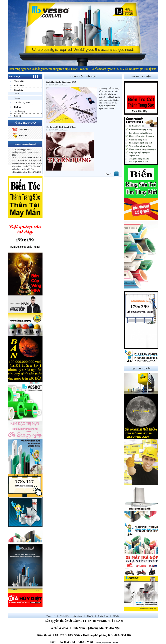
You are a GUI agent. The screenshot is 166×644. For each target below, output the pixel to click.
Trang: (108, 174)
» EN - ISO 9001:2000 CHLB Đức (26, 158)
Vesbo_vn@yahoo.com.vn (107, 642)
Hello (17, 94)
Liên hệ (18, 116)
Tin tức (90, 616)
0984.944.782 (25, 129)
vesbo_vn (23, 135)
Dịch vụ (18, 107)
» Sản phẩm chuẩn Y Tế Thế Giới (26, 166)
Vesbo (17, 98)
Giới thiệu (19, 85)
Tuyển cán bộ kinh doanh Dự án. (61, 127)
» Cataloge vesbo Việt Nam (23, 169)
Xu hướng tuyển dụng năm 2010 (61, 82)
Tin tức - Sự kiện (22, 103)
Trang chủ (19, 81)
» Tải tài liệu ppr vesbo (22, 149)
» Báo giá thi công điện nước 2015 (27, 172)
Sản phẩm (19, 90)
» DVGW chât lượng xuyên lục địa (27, 163)
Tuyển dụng (20, 111)
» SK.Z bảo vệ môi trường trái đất (27, 160)
